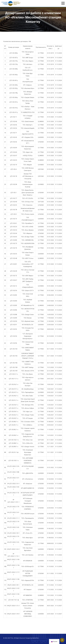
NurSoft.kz (36, 638)
